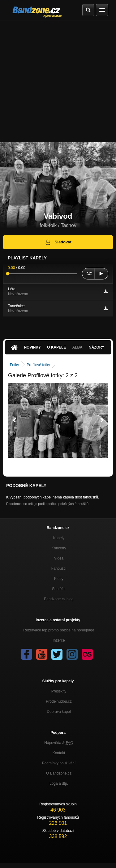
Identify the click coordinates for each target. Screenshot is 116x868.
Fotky (14, 365)
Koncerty (59, 548)
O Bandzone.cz (59, 773)
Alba (77, 347)
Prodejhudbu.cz (59, 701)
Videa (59, 558)
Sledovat (58, 242)
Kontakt (59, 753)
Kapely (59, 538)
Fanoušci (59, 568)
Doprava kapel (59, 712)
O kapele (56, 347)
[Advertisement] (58, 81)
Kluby (59, 579)
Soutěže (59, 589)
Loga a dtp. (59, 783)
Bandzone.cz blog (59, 599)
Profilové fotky (38, 365)
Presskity (59, 691)
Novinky (32, 347)
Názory (97, 347)
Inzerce (59, 640)
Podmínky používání (59, 763)
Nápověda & (59, 743)
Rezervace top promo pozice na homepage (59, 630)
